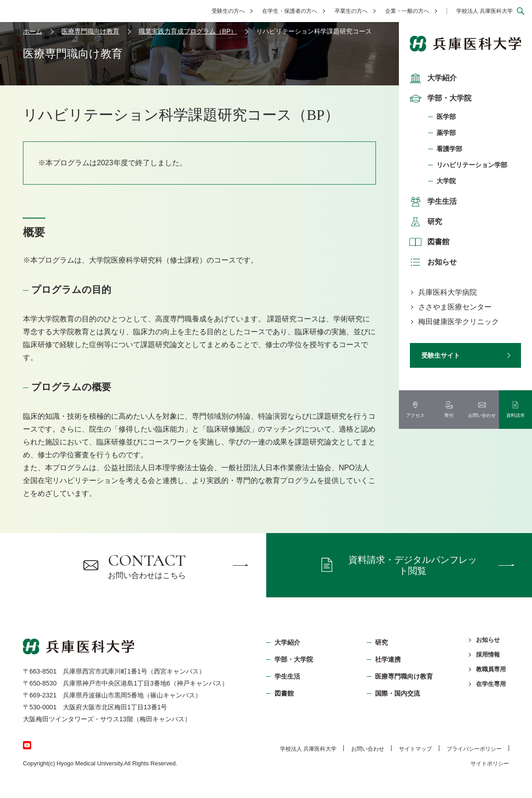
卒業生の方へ (351, 11)
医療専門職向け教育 (90, 31)
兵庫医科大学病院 (448, 292)
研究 (425, 222)
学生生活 (432, 202)
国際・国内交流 (398, 693)
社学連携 (388, 659)
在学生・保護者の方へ (290, 11)
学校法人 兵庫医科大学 (484, 11)
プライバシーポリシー (474, 749)
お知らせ (432, 262)
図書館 (428, 242)
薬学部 (446, 133)
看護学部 (449, 149)
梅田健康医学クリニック (459, 322)
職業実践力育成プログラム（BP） (188, 31)
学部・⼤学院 (294, 659)
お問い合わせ (368, 749)
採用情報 (488, 655)
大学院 (446, 181)
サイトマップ (415, 749)
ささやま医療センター (455, 307)
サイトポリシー (490, 764)
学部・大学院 (439, 98)
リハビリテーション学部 (472, 165)
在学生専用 (491, 684)
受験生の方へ (228, 11)
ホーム (33, 31)
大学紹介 (432, 78)
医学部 (446, 117)
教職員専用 (491, 669)
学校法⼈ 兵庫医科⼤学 (308, 749)
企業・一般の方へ (407, 11)
